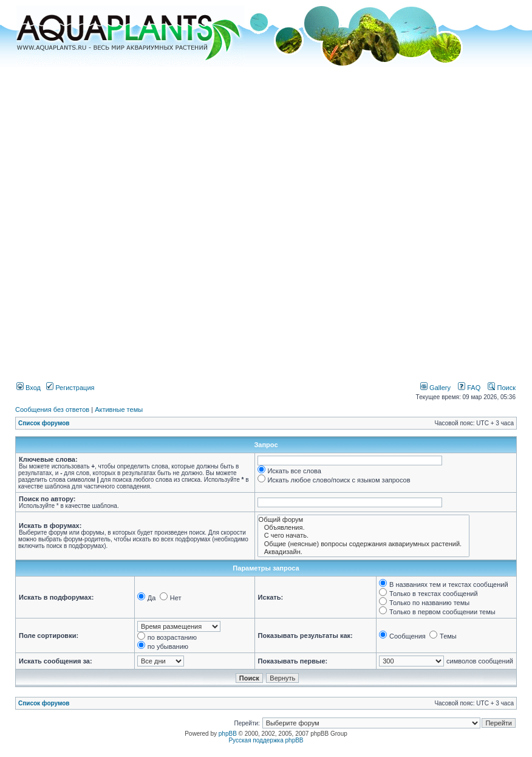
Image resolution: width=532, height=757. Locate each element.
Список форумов (44, 423)
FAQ (469, 388)
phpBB (228, 734)
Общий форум (364, 520)
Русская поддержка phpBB (266, 740)
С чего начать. (364, 536)
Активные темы (119, 409)
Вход (29, 388)
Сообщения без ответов (52, 409)
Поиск (502, 388)
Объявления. (364, 528)
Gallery (435, 388)
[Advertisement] (148, 220)
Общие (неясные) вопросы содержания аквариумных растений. (364, 544)
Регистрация (70, 388)
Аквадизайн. (364, 552)
